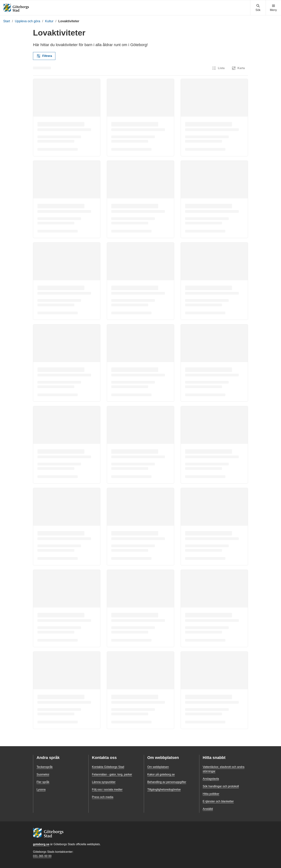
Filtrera (44, 56)
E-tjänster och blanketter (218, 801)
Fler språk (43, 782)
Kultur (49, 21)
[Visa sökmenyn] (258, 8)
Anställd (208, 809)
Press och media (103, 797)
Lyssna (41, 790)
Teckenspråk (45, 767)
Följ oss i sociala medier (107, 790)
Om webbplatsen (158, 767)
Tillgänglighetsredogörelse (164, 790)
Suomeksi (43, 774)
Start (7, 21)
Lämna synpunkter (104, 782)
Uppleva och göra (28, 21)
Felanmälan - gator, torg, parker (112, 774)
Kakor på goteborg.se (161, 774)
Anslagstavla (211, 779)
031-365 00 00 (42, 856)
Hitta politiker (211, 794)
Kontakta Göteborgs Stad (108, 767)
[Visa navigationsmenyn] (273, 8)
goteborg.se (41, 844)
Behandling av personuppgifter (167, 782)
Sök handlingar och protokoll (221, 786)
